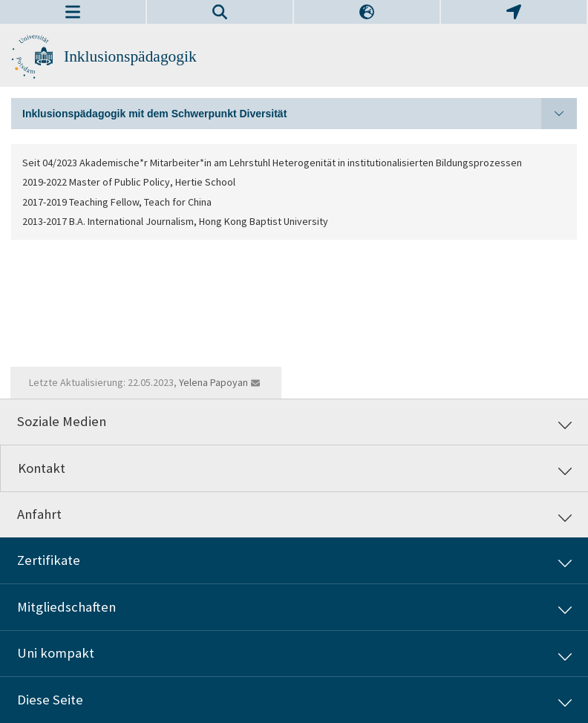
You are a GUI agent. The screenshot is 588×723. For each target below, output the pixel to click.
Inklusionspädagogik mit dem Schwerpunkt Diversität (300, 114)
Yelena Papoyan (213, 382)
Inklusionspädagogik (130, 56)
